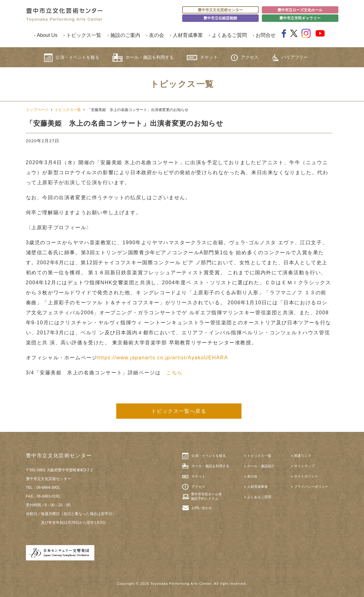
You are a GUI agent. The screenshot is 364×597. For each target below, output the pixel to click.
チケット (202, 57)
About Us (47, 35)
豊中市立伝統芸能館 (220, 18)
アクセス (245, 58)
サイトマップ (304, 466)
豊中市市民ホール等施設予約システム (206, 496)
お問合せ (266, 35)
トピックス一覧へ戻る (179, 411)
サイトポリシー (306, 476)
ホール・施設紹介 (261, 466)
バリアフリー (290, 58)
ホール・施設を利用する (143, 58)
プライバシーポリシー (311, 487)
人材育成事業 (188, 35)
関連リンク (303, 456)
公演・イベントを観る (72, 58)
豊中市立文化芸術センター (220, 10)
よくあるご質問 (229, 35)
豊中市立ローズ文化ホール (300, 10)
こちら (175, 373)
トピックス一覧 (84, 35)
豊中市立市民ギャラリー (300, 18)
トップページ (37, 110)
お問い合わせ (202, 508)
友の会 (157, 35)
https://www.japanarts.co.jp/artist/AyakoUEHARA (162, 358)
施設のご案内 (125, 35)
